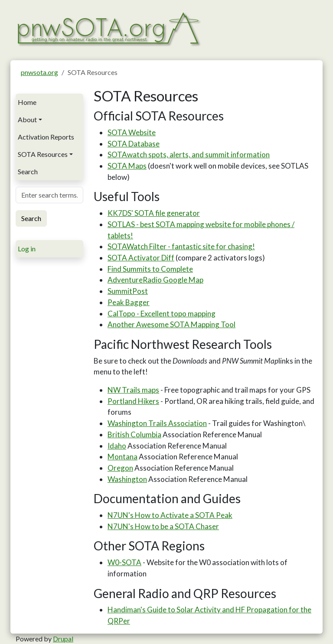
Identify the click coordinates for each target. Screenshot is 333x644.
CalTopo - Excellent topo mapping (162, 314)
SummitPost (128, 291)
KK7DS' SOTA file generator (154, 213)
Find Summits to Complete (150, 269)
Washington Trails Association (157, 423)
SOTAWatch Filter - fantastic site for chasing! (181, 246)
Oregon (120, 468)
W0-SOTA (124, 562)
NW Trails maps (133, 390)
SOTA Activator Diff (141, 258)
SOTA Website (132, 132)
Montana (122, 457)
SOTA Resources (43, 154)
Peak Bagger (129, 302)
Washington (127, 479)
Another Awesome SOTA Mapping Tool (171, 324)
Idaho (117, 446)
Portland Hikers (133, 401)
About (27, 119)
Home (27, 102)
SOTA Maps (127, 166)
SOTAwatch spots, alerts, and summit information (189, 154)
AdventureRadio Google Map (155, 280)
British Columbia (134, 434)
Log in (27, 249)
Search (28, 171)
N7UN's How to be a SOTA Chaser (163, 526)
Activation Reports (46, 137)
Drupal (63, 639)
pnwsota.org (39, 72)
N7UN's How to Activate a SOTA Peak (170, 515)
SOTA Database (134, 144)
